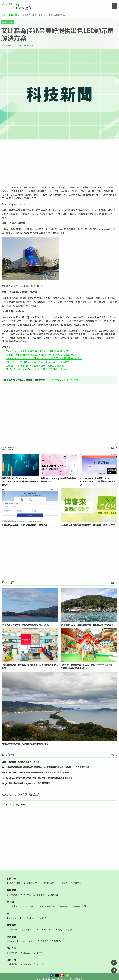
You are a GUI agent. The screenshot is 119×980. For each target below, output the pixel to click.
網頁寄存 (64, 906)
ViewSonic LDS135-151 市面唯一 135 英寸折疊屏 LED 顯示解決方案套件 (44, 358)
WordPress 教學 (47, 906)
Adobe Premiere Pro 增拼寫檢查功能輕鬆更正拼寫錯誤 (35, 366)
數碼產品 (11, 890)
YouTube (48, 929)
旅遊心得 (11, 960)
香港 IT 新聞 (31, 883)
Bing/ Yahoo (28, 918)
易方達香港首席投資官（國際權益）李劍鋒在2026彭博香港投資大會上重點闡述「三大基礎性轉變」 (47, 767)
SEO (9, 913)
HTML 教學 (28, 906)
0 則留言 (30, 45)
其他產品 (54, 895)
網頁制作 (11, 902)
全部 (113, 448)
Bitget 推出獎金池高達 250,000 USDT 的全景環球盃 (26, 783)
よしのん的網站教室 (15, 805)
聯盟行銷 (58, 941)
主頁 (4, 15)
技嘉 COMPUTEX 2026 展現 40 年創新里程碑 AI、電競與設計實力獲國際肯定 (37, 772)
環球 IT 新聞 (15, 883)
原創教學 (11, 948)
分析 (69, 929)
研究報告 (64, 883)
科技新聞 (13, 15)
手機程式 (41, 953)
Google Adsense (17, 941)
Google (13, 918)
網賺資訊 (45, 941)
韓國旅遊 (41, 964)
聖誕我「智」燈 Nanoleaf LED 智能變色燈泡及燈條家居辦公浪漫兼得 (42, 355)
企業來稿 (77, 883)
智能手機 (27, 895)
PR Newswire (52, 380)
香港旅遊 (13, 964)
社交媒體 (11, 925)
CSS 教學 (13, 906)
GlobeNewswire (70, 380)
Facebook (14, 929)
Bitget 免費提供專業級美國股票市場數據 (21, 762)
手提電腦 (41, 895)
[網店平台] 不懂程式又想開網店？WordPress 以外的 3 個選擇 (38, 362)
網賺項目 (11, 937)
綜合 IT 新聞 (7, 22)
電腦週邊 (13, 895)
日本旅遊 (27, 964)
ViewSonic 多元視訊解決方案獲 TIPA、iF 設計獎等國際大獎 (37, 351)
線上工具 (27, 953)
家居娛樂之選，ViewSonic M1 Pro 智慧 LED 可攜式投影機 (36, 369)
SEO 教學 (44, 918)
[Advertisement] (59, 163)
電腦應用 (13, 953)
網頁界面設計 (80, 906)
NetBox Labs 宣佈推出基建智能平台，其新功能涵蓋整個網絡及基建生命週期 (37, 778)
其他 (60, 929)
